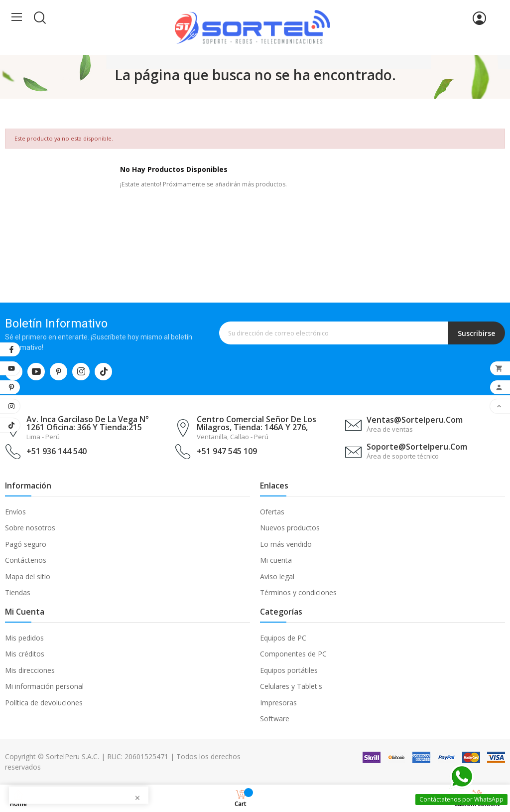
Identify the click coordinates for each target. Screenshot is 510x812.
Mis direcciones (30, 670)
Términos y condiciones (298, 592)
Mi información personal (44, 686)
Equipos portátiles (289, 670)
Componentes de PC (293, 654)
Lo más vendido (286, 544)
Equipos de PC (283, 638)
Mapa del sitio (28, 576)
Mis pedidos (24, 638)
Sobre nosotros (30, 528)
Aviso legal (277, 576)
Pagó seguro (26, 544)
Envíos (15, 512)
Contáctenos (26, 560)
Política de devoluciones (44, 703)
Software (275, 719)
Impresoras (278, 703)
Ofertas (272, 512)
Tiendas (18, 592)
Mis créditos (25, 654)
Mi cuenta (276, 560)
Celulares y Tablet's (291, 686)
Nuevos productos (290, 528)
